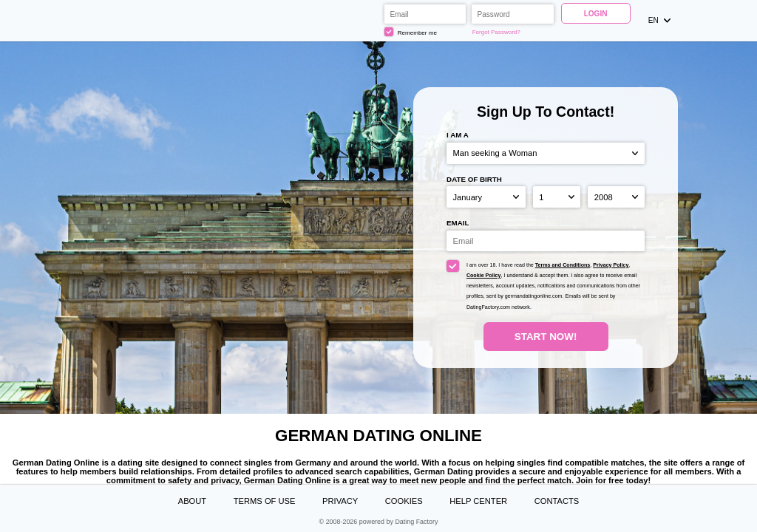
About (192, 501)
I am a (458, 135)
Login (596, 14)
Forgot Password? (496, 32)
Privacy (340, 501)
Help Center (478, 501)
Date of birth (474, 179)
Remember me (411, 32)
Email (458, 223)
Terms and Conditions (563, 265)
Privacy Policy (611, 265)
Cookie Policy (484, 276)
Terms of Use (265, 501)
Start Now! (546, 337)
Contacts (557, 501)
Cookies (404, 501)
